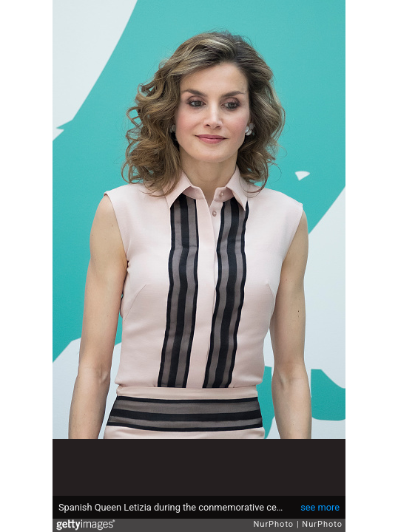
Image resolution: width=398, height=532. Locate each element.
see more (320, 507)
